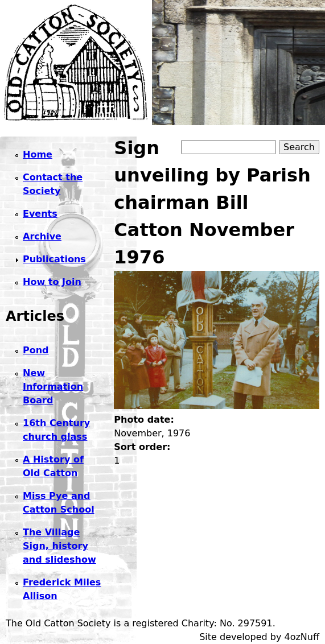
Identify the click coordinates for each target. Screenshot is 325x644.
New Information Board (53, 387)
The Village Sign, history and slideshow (59, 546)
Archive (42, 236)
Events (40, 214)
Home (38, 154)
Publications (54, 259)
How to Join (52, 282)
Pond (36, 350)
